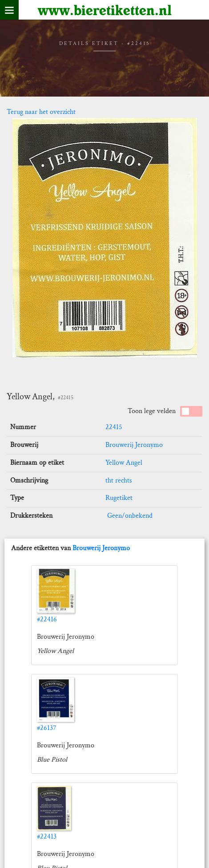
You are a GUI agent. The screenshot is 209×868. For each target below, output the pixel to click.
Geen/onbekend (129, 516)
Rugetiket (119, 498)
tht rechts (119, 481)
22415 (114, 427)
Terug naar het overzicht (41, 112)
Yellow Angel (124, 463)
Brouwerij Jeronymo (134, 445)
